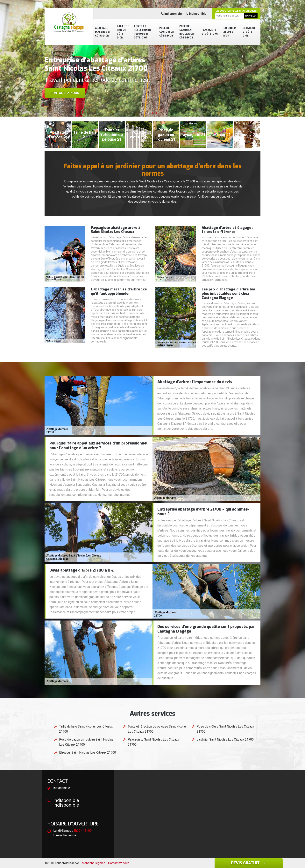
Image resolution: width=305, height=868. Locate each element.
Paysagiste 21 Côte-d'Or (210, 32)
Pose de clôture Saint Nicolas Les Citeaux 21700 (225, 729)
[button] (149, 113)
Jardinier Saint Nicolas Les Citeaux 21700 (225, 739)
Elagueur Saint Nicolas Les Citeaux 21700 (88, 753)
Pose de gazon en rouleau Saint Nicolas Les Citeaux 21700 (86, 742)
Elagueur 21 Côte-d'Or (249, 32)
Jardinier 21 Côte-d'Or (230, 32)
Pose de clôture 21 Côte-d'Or (167, 32)
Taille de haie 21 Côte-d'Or (123, 32)
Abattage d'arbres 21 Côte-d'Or (103, 32)
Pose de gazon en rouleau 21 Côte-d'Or (187, 32)
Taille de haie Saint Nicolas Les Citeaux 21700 (86, 729)
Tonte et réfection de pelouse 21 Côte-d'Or (143, 32)
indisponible (171, 14)
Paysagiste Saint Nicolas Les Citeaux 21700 (153, 742)
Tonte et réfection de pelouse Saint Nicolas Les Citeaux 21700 (157, 729)
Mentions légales (94, 863)
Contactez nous (119, 863)
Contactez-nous (65, 93)
